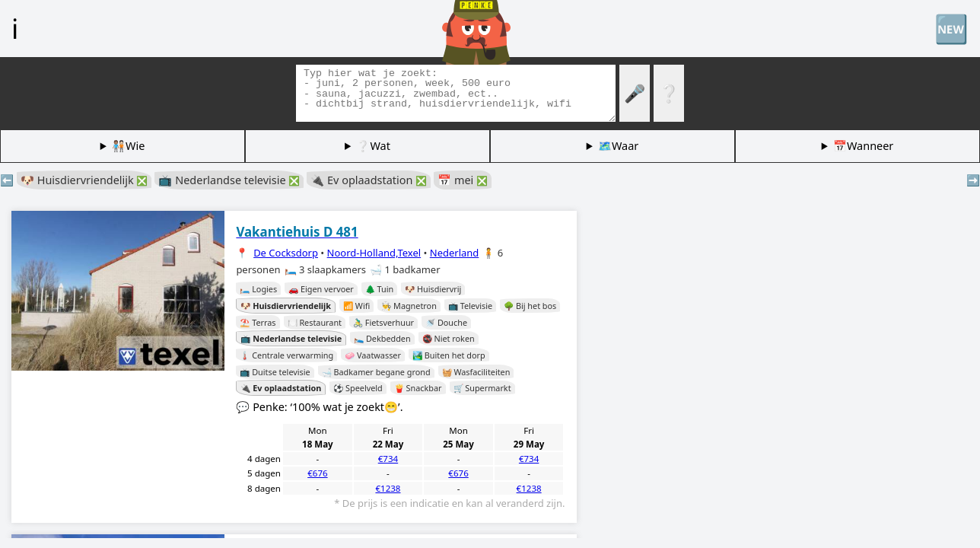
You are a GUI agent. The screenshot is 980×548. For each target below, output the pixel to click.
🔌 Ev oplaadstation (369, 180)
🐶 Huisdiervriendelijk (84, 180)
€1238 (388, 488)
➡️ (973, 180)
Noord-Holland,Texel (374, 253)
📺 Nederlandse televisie (229, 180)
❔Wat (373, 146)
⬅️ (7, 180)
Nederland (455, 253)
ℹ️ (15, 28)
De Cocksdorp (286, 253)
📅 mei (463, 180)
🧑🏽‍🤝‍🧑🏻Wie (128, 146)
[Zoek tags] (456, 93)
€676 (317, 473)
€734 (388, 459)
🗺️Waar (618, 146)
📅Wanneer (863, 146)
